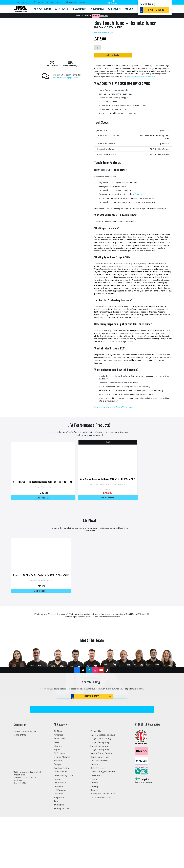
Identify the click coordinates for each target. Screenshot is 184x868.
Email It (142, 205)
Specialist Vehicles (99, 812)
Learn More (104, 16)
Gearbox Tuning (62, 819)
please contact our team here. (117, 81)
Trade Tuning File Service (103, 822)
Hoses (57, 830)
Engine (57, 800)
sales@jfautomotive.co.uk (26, 782)
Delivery (94, 837)
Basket (82, 2)
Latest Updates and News (103, 786)
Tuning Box (59, 856)
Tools (57, 852)
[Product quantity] (98, 48)
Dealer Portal (97, 826)
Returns (94, 841)
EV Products (59, 804)
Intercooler (59, 837)
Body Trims (59, 789)
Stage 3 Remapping (100, 800)
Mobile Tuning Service (101, 804)
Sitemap (94, 833)
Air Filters (58, 786)
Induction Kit (60, 833)
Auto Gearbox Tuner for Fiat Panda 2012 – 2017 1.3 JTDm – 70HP (114, 520)
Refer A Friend (97, 819)
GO (111, 747)
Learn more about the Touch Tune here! (113, 445)
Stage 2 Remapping (100, 797)
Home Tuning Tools (63, 826)
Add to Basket (132, 56)
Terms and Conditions (101, 848)
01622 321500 (20, 786)
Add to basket (45, 539)
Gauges (57, 815)
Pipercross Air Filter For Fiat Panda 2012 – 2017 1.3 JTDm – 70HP (43, 620)
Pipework (58, 845)
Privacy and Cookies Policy (103, 845)
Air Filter (58, 782)
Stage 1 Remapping (100, 793)
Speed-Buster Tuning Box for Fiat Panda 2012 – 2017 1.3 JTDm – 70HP (45, 523)
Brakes (57, 793)
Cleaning (58, 797)
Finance (94, 815)
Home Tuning (60, 822)
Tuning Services (62, 859)
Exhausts (58, 812)
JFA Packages (60, 841)
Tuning (94, 830)
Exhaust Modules (62, 808)
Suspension (59, 848)
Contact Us (96, 782)
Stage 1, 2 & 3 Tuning (101, 789)
